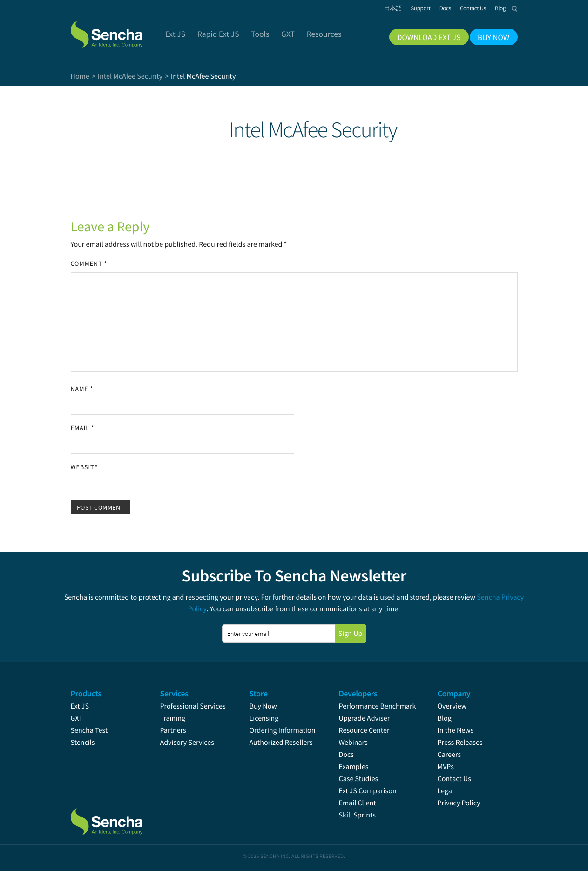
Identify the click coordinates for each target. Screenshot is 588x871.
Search (515, 8)
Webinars (353, 743)
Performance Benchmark (378, 706)
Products (86, 693)
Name (82, 389)
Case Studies (359, 779)
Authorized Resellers (281, 743)
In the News (456, 730)
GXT (77, 718)
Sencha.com (118, 30)
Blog (445, 718)
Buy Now (263, 706)
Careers (449, 755)
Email (83, 428)
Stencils (83, 743)
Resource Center (364, 730)
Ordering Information (283, 730)
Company (454, 693)
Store (259, 693)
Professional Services (193, 706)
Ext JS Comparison (368, 791)
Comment (89, 263)
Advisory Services (187, 743)
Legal (446, 791)
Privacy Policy (459, 803)
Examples (354, 767)
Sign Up (351, 634)
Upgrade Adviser (365, 718)
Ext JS (80, 706)
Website (84, 467)
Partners (173, 730)
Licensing (264, 718)
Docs (347, 755)
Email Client (358, 803)
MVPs (446, 767)
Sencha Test (89, 730)
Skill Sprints (357, 815)
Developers (358, 693)
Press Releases (460, 743)
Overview (452, 706)
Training (173, 718)
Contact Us (454, 779)
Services (174, 693)
